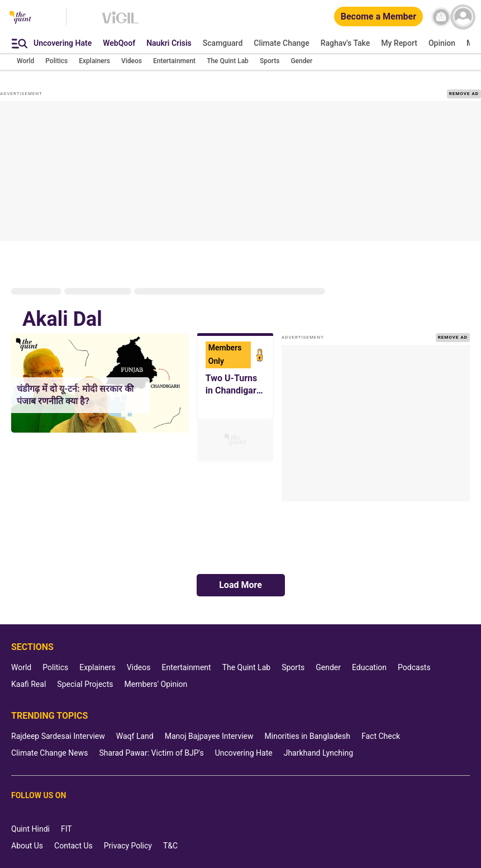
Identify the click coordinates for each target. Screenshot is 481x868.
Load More (240, 585)
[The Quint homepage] (20, 18)
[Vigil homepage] (120, 23)
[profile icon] (463, 17)
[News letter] (441, 17)
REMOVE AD (464, 94)
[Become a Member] (378, 17)
